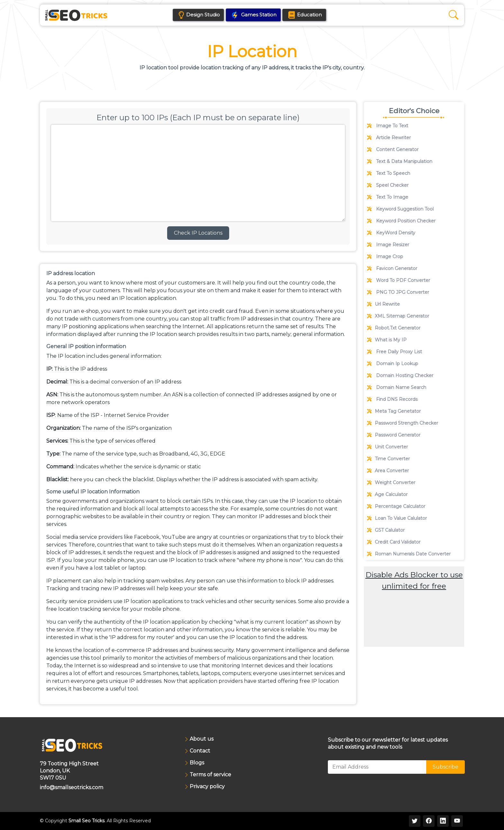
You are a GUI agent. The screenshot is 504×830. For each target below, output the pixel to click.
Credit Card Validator (394, 542)
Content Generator (393, 149)
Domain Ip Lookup (393, 364)
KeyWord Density (391, 233)
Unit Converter (387, 447)
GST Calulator (386, 530)
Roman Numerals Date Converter (409, 554)
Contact (200, 751)
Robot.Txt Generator (394, 328)
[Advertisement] (414, 637)
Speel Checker (388, 185)
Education (313, 15)
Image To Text (388, 126)
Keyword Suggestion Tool (400, 209)
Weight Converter (391, 483)
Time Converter (388, 459)
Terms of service (210, 775)
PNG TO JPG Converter (398, 292)
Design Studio (200, 15)
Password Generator (394, 435)
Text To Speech (389, 173)
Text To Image (388, 197)
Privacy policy (207, 787)
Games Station (253, 15)
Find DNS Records (392, 399)
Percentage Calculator (396, 506)
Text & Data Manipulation (400, 161)
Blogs (197, 763)
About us (202, 739)
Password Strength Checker (403, 423)
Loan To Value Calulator (397, 518)
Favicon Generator (392, 268)
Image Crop (385, 257)
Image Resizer (388, 245)
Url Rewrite (383, 304)
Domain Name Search (397, 387)
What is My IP (387, 340)
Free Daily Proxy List (395, 352)
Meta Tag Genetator (394, 411)
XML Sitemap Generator (398, 316)
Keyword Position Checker (401, 221)
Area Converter (388, 471)
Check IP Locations (198, 233)
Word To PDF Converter (399, 280)
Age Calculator (387, 494)
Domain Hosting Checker (400, 375)
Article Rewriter (389, 138)
